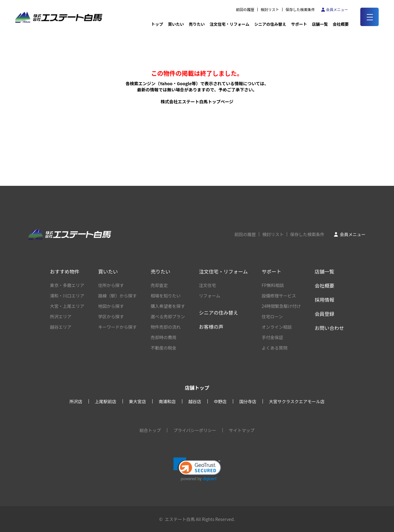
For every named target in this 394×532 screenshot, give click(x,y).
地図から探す (111, 306)
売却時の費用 (164, 337)
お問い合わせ (329, 328)
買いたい (176, 24)
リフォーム (210, 296)
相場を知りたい (166, 296)
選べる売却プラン (168, 316)
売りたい (197, 24)
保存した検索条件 (300, 10)
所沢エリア (61, 316)
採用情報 (324, 300)
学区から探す (111, 316)
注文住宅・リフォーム (229, 24)
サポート (299, 24)
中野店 (220, 401)
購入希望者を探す (168, 306)
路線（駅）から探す (117, 296)
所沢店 (76, 401)
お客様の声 (211, 327)
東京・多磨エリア (67, 285)
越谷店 (195, 401)
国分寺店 (248, 401)
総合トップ (150, 430)
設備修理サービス (279, 296)
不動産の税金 (164, 348)
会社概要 (324, 285)
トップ (157, 24)
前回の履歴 (245, 10)
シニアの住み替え (270, 24)
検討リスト (270, 10)
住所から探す (111, 285)
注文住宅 (207, 285)
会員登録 (324, 314)
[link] (197, 469)
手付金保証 (272, 337)
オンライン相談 (277, 327)
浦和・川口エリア (67, 296)
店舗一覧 (320, 24)
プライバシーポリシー (195, 430)
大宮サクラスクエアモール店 (297, 401)
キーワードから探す (117, 327)
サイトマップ (242, 430)
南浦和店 (167, 401)
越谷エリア (61, 327)
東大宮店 (138, 401)
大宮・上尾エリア (67, 306)
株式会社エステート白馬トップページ (197, 101)
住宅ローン (272, 316)
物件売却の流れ (166, 327)
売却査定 (159, 285)
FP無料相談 (273, 285)
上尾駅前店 (106, 401)
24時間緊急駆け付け (281, 306)
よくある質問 (275, 348)
